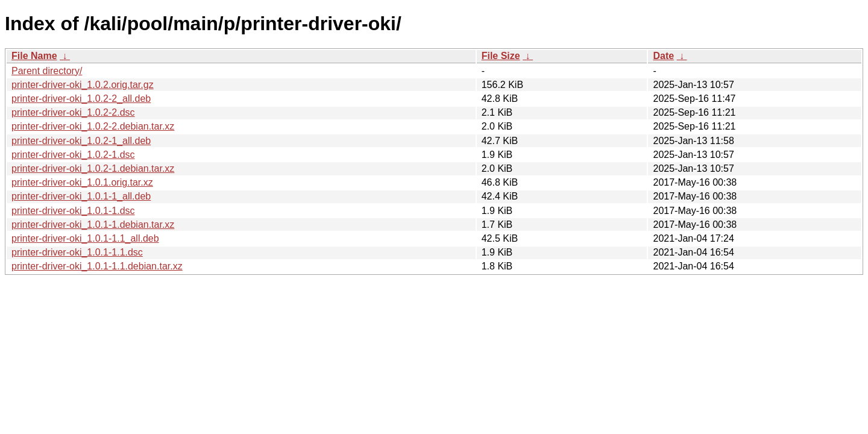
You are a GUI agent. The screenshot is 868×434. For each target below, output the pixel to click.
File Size (501, 56)
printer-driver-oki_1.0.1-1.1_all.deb (85, 238)
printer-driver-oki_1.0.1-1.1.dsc (77, 252)
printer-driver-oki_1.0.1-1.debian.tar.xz (93, 225)
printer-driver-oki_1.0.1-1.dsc (73, 211)
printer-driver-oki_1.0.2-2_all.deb (81, 99)
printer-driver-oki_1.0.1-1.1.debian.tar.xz (97, 266)
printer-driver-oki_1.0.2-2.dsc (73, 112)
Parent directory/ (47, 71)
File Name (34, 56)
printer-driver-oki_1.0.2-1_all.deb (81, 141)
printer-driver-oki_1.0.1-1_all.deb (81, 196)
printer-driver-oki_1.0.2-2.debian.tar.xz (93, 126)
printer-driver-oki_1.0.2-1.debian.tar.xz (93, 168)
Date (663, 56)
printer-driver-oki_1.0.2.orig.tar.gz (83, 85)
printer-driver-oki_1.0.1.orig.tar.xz (82, 182)
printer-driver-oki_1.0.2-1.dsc (73, 155)
